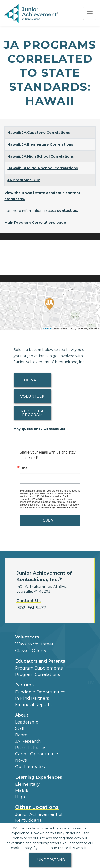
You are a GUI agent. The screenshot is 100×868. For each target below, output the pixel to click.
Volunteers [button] (27, 637)
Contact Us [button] (28, 601)
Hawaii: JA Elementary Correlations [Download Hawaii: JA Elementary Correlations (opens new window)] (40, 144)
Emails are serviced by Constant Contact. (52, 508)
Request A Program (32, 413)
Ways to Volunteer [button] (34, 644)
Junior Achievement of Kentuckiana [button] (39, 817)
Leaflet (48, 328)
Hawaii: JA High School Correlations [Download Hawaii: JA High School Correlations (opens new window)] (41, 156)
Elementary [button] (27, 784)
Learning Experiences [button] (39, 777)
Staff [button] (20, 728)
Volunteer (32, 396)
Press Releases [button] (31, 748)
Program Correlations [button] (38, 674)
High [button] (20, 797)
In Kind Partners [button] (32, 698)
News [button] (21, 760)
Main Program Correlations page (35, 222)
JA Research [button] (28, 741)
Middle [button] (22, 791)
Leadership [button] (27, 722)
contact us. (67, 211)
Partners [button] (24, 685)
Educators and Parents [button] (40, 661)
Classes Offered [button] (31, 651)
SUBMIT (50, 520)
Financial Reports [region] (33, 705)
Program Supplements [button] (39, 668)
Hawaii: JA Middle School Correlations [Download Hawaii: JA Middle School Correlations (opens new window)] (43, 168)
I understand (50, 860)
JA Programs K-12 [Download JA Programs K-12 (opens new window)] (24, 180)
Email (25, 468)
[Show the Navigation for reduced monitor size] (90, 13)
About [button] (22, 715)
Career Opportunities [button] (37, 754)
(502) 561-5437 (31, 608)
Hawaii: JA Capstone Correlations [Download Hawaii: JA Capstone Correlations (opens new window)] (39, 132)
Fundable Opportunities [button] (40, 692)
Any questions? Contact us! (39, 429)
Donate (32, 380)
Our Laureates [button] (30, 767)
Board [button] (21, 735)
